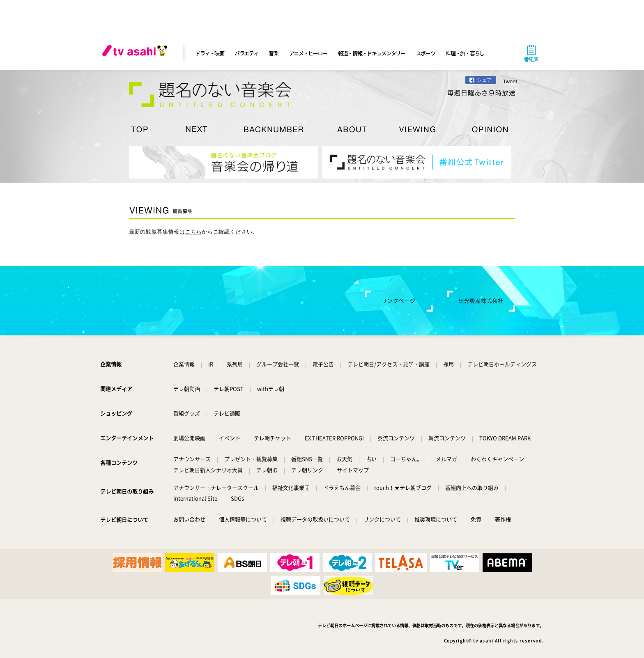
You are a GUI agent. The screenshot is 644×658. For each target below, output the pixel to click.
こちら (194, 232)
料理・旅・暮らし (465, 53)
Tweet (510, 81)
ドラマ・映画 (209, 53)
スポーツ (426, 53)
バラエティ (246, 53)
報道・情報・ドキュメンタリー (372, 53)
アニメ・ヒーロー (308, 53)
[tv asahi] (136, 53)
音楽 (273, 53)
